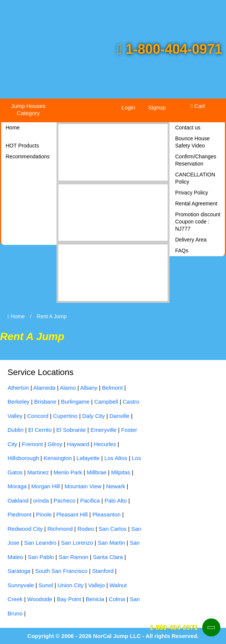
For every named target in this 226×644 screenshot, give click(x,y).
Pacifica (90, 500)
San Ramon (73, 557)
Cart (198, 106)
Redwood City (25, 529)
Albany (89, 388)
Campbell (106, 402)
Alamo (68, 388)
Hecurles (105, 444)
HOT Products (22, 146)
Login (128, 107)
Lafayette (88, 458)
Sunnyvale (21, 585)
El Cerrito (40, 430)
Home (13, 128)
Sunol (46, 585)
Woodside (40, 599)
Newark (116, 486)
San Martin (111, 543)
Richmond (60, 529)
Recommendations (28, 156)
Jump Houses (28, 109)
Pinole (44, 514)
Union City (71, 585)
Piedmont (19, 514)
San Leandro (40, 543)
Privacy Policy (192, 193)
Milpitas (121, 472)
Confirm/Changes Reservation (196, 160)
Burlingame (75, 402)
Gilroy (55, 444)
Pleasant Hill (72, 514)
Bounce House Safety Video (192, 142)
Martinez (38, 472)
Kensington (58, 458)
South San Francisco (61, 571)
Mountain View (83, 486)
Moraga (17, 486)
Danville (119, 416)
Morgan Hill (46, 486)
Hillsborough (23, 458)
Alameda (44, 388)
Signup (157, 107)
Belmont (112, 388)
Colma (117, 599)
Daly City (93, 416)
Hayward (78, 444)
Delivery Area (191, 240)
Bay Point (69, 599)
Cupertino (65, 416)
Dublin (16, 430)
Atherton (18, 388)
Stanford (103, 571)
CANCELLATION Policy (195, 178)
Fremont (32, 444)
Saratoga (19, 571)
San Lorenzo (77, 543)
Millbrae (97, 472)
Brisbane (45, 402)
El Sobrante (71, 430)
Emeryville (103, 430)
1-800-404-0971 (169, 49)
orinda (41, 500)
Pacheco (64, 500)
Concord (38, 416)
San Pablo (41, 557)
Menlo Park (68, 472)
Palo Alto (115, 500)
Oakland (18, 500)
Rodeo (86, 529)
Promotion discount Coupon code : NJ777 (198, 222)
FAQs (182, 251)
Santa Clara (108, 557)
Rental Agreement (196, 204)
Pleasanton (106, 514)
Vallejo (96, 585)
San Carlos (113, 529)
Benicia (95, 599)
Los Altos (116, 458)
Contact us (188, 128)
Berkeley (18, 402)
